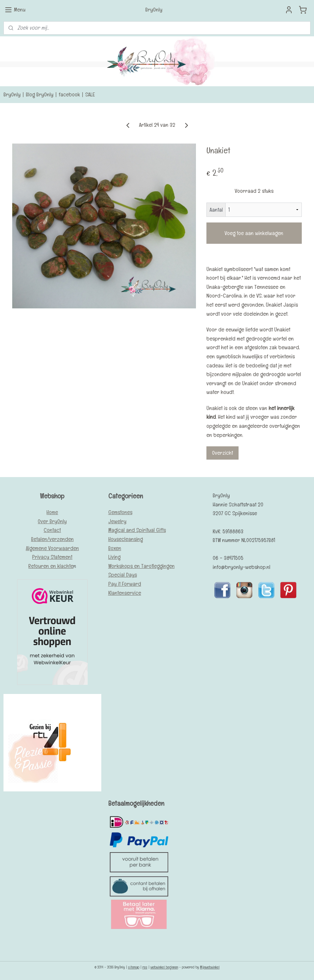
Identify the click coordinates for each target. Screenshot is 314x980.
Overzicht (222, 453)
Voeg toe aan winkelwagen (254, 233)
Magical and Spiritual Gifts (137, 530)
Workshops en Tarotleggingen (141, 566)
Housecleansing (126, 539)
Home (52, 512)
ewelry (119, 521)
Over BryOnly (52, 521)
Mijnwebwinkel (210, 967)
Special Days (123, 575)
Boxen (115, 548)
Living (114, 557)
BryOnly (12, 94)
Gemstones (120, 512)
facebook (69, 94)
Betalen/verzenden (52, 539)
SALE (90, 94)
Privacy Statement (52, 557)
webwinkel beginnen (164, 967)
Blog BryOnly (40, 94)
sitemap (134, 967)
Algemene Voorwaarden (52, 548)
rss (145, 967)
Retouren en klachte (51, 566)
